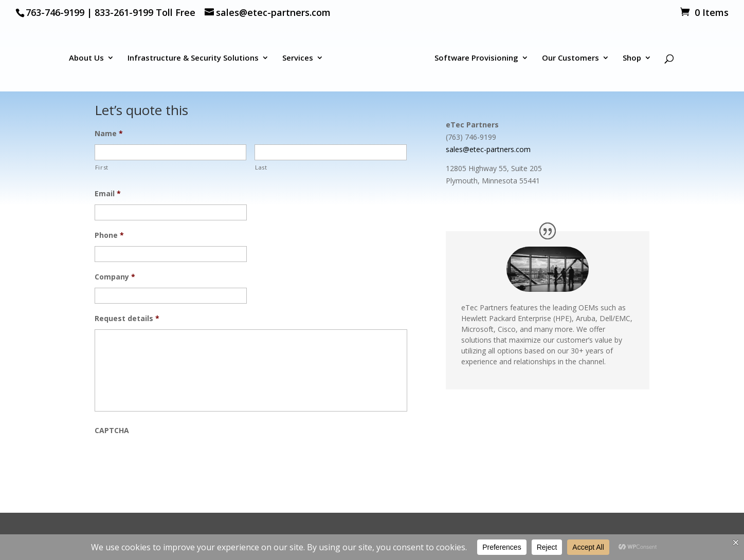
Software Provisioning (476, 58)
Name (109, 134)
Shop (632, 58)
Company (115, 277)
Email (108, 194)
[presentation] (173, 461)
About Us (86, 58)
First (102, 167)
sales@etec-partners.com (488, 149)
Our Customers (570, 58)
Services (298, 58)
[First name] (171, 152)
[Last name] (331, 152)
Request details (127, 319)
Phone (109, 235)
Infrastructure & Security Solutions (193, 58)
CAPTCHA (112, 431)
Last (261, 167)
